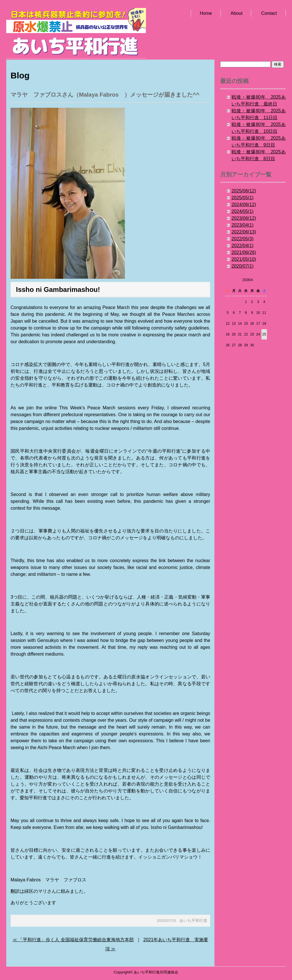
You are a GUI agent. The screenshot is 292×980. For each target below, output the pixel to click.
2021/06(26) (244, 252)
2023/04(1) (243, 225)
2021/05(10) (244, 259)
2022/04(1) (243, 246)
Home (206, 13)
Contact (269, 13)
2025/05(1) (243, 198)
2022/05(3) (243, 239)
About (237, 13)
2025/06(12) (244, 191)
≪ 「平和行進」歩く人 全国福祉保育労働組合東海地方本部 (73, 940)
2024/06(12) (244, 205)
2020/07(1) (243, 266)
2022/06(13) (244, 232)
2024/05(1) (243, 211)
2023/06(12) (244, 218)
